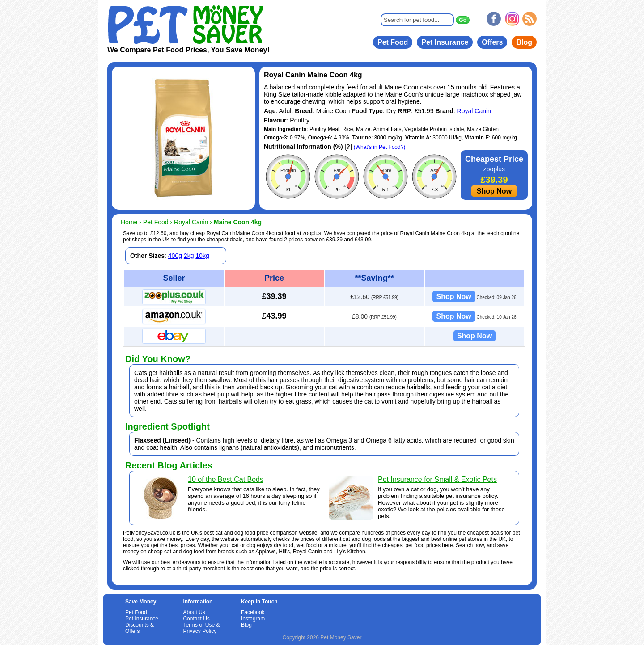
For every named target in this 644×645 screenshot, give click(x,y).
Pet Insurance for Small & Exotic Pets (437, 479)
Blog (524, 42)
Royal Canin (474, 111)
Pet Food (393, 42)
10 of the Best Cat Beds (226, 479)
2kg (189, 256)
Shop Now (494, 191)
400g (175, 256)
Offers (492, 42)
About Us (194, 612)
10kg (202, 256)
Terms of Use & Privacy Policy (201, 628)
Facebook (253, 612)
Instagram (253, 619)
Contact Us (196, 619)
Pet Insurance (445, 42)
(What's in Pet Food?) (380, 147)
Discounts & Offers (140, 628)
